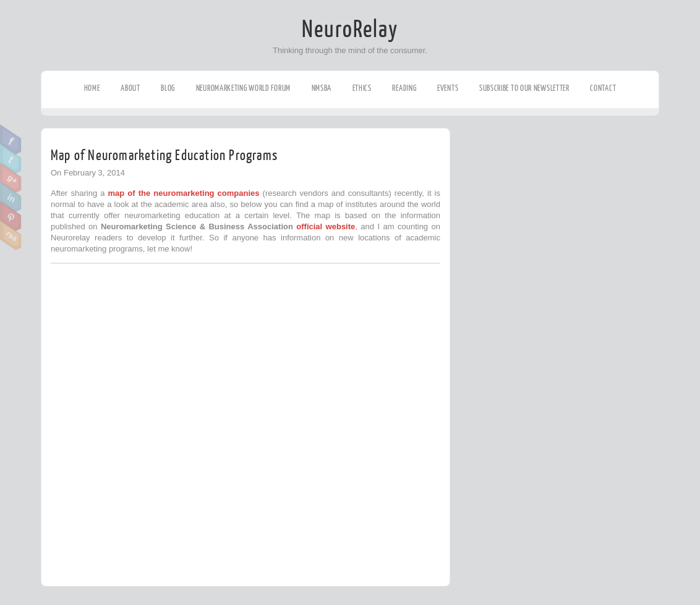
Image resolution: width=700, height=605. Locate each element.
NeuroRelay (350, 30)
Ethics (362, 88)
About (130, 88)
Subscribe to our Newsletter (524, 88)
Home (92, 88)
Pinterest (11, 216)
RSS (11, 235)
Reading (404, 88)
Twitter (11, 159)
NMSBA (322, 88)
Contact (603, 88)
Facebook (11, 140)
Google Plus (11, 178)
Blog (168, 88)
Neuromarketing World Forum (243, 88)
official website (326, 226)
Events (448, 88)
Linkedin (11, 197)
